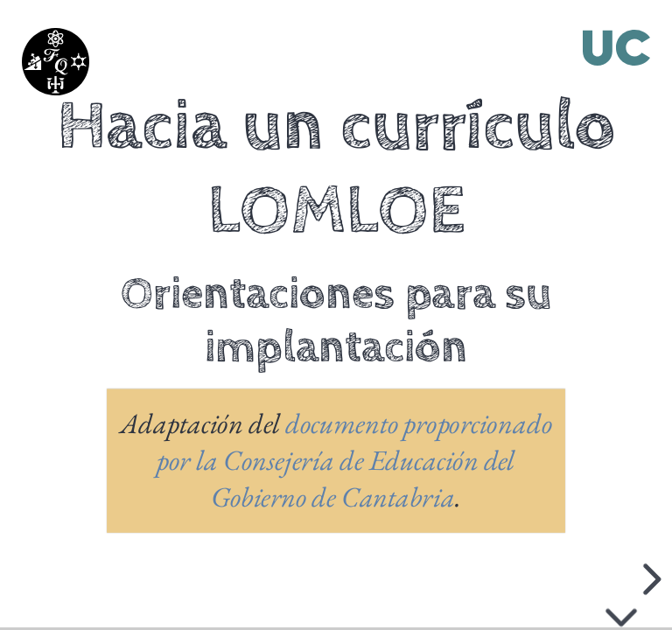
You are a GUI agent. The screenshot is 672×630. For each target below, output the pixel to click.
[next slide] (653, 579)
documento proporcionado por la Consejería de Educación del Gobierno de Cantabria (354, 460)
